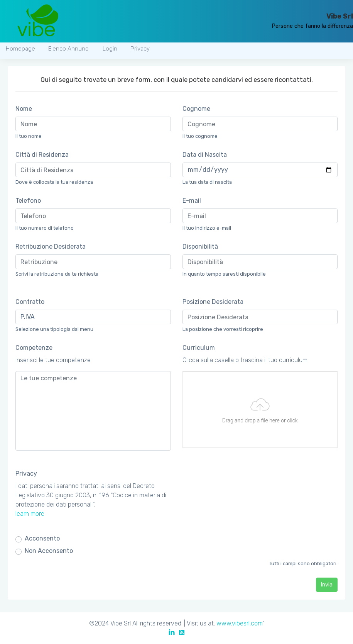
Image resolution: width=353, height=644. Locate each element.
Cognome (196, 109)
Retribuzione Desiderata (51, 247)
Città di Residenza (42, 155)
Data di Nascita (205, 155)
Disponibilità (200, 247)
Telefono (28, 201)
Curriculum (199, 348)
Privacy (26, 474)
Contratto (30, 302)
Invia (327, 585)
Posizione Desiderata (213, 302)
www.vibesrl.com (239, 623)
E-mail (192, 201)
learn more (30, 514)
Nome (24, 109)
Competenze (34, 348)
